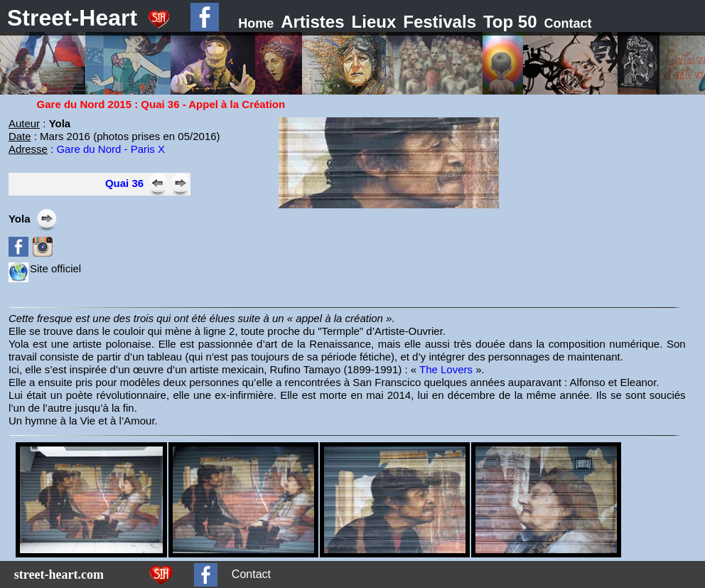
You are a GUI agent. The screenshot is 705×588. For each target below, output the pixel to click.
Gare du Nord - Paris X (111, 149)
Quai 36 (124, 183)
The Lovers (446, 369)
